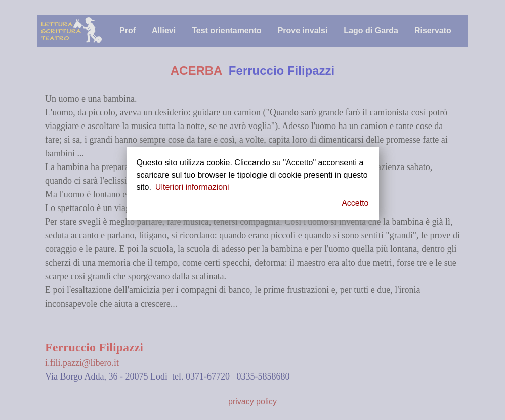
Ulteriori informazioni (192, 187)
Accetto (355, 203)
